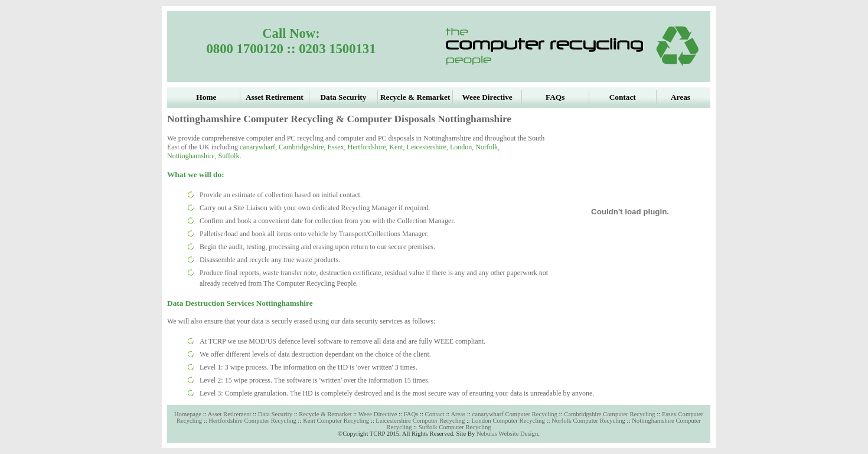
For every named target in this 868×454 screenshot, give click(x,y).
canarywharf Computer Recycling (516, 414)
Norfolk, (487, 147)
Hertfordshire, (369, 147)
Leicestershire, (428, 147)
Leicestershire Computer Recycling (420, 421)
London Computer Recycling (508, 421)
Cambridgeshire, (303, 147)
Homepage (188, 414)
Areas (458, 414)
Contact (435, 414)
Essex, (338, 147)
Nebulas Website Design (507, 434)
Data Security (275, 414)
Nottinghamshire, (193, 156)
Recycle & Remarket (326, 414)
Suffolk (229, 156)
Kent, (398, 147)
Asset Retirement (230, 414)
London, (463, 147)
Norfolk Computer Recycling (588, 421)
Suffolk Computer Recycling (455, 427)
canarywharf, (259, 147)
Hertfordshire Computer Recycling (252, 421)
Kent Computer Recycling (336, 421)
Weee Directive (378, 414)
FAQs (411, 414)
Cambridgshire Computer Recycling (610, 414)
